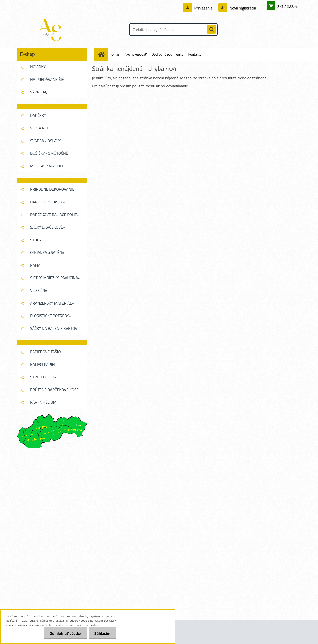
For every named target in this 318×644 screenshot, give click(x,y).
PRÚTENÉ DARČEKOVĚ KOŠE (54, 390)
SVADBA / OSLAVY (45, 141)
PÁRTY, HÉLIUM (43, 402)
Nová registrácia (242, 8)
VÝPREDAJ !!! (41, 92)
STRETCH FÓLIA (43, 377)
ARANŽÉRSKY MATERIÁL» (52, 303)
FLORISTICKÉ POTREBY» (50, 316)
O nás (115, 54)
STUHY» (37, 240)
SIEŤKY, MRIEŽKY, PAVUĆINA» (55, 278)
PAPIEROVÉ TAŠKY (46, 352)
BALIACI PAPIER (43, 364)
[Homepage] (103, 54)
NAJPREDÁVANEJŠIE (47, 79)
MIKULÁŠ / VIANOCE (47, 166)
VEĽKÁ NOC (40, 128)
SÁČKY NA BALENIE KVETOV (54, 328)
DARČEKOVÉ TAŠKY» (47, 202)
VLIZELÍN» (39, 290)
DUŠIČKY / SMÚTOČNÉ (49, 153)
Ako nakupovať (135, 54)
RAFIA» (36, 265)
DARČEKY (38, 115)
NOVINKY (38, 67)
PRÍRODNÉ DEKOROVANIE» (53, 189)
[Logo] (52, 30)
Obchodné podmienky (167, 54)
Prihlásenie (203, 8)
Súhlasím (102, 633)
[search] (211, 30)
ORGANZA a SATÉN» (47, 252)
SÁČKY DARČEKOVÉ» (48, 227)
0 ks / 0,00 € (287, 6)
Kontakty (195, 54)
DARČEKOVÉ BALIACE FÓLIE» (55, 215)
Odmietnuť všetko (64, 633)
